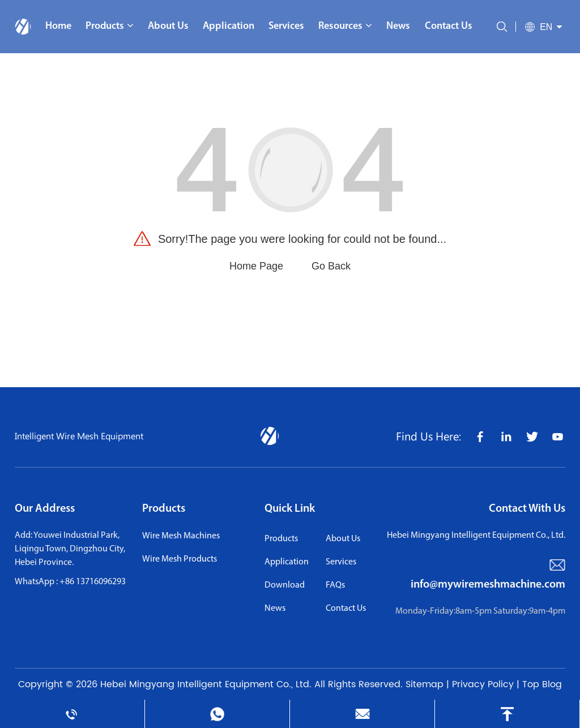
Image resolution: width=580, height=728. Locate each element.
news (275, 609)
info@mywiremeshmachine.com (488, 585)
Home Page (256, 266)
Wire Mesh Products (180, 559)
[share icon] (480, 436)
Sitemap (425, 684)
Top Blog (542, 684)
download (285, 585)
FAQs (335, 585)
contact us (346, 609)
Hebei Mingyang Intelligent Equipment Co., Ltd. (206, 684)
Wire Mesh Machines (181, 536)
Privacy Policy (483, 684)
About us (343, 539)
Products (164, 509)
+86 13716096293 (93, 582)
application (287, 562)
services (341, 562)
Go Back (331, 266)
